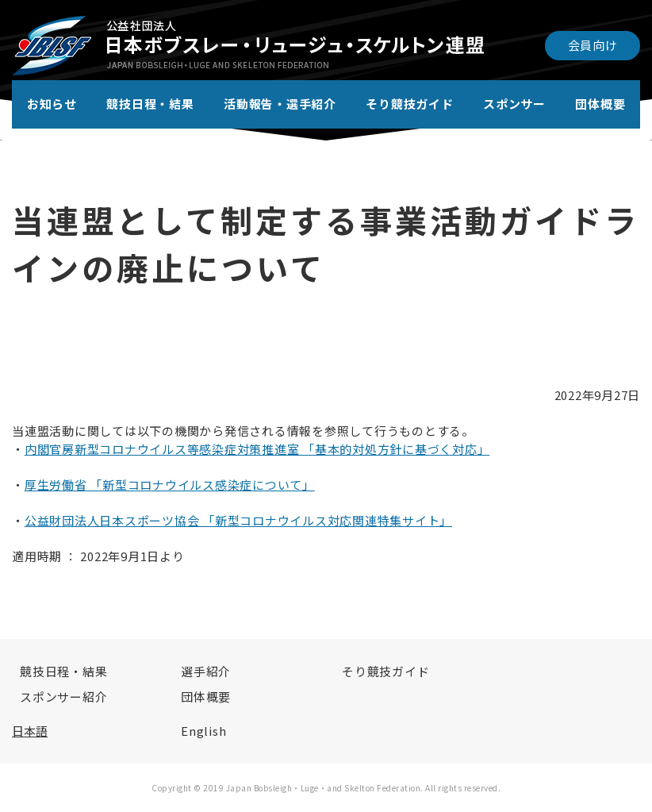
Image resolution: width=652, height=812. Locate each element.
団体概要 (600, 104)
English (203, 731)
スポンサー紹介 (63, 697)
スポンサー (514, 104)
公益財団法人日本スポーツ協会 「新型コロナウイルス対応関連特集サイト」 (238, 520)
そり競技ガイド (409, 104)
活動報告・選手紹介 (280, 104)
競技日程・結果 (150, 104)
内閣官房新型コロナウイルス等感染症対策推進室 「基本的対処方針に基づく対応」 (257, 449)
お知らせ (52, 104)
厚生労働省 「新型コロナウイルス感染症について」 (170, 485)
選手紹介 (206, 671)
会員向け (593, 45)
